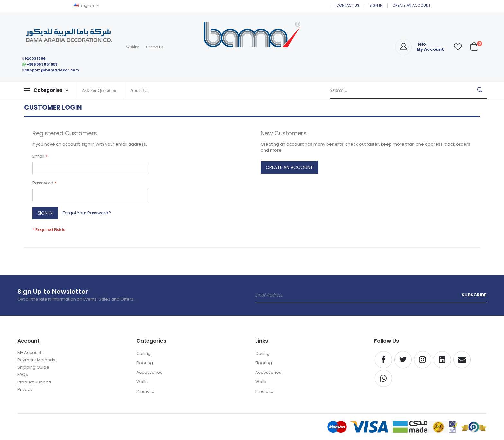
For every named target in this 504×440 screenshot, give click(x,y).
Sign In (376, 6)
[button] (458, 47)
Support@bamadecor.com (51, 70)
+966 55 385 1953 (40, 64)
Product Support (34, 382)
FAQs (23, 375)
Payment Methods (36, 360)
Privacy (25, 389)
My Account (29, 352)
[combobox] (408, 90)
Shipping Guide (33, 367)
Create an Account (411, 6)
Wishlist (132, 47)
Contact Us (348, 6)
